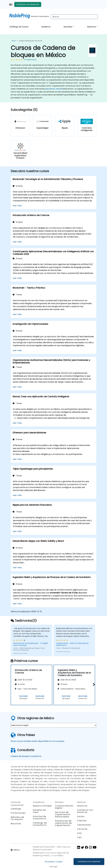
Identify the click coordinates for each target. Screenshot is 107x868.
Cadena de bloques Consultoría (26, 756)
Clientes (82, 821)
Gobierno (46, 27)
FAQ (79, 833)
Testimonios (84, 825)
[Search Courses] (74, 17)
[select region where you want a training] (53, 725)
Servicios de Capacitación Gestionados (63, 814)
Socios (81, 816)
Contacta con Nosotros (28, 4)
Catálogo (16, 809)
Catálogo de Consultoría (40, 824)
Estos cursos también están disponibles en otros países (38, 741)
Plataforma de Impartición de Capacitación (63, 823)
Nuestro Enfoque (42, 806)
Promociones (18, 813)
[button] (93, 685)
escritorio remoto (54, 89)
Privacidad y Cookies (54, 862)
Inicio (14, 41)
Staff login (54, 867)
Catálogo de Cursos (19, 27)
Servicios (68, 27)
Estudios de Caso (39, 811)
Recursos (16, 824)
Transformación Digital (64, 807)
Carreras (82, 829)
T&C (80, 837)
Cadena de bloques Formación (30, 41)
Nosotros (92, 27)
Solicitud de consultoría (39, 818)
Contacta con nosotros (89, 862)
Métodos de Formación (17, 818)
